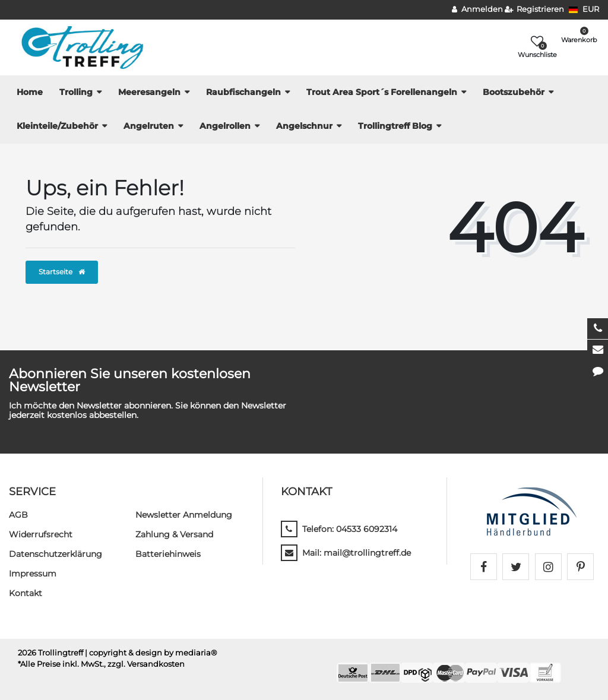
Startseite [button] (62, 272)
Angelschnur (304, 126)
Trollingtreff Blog (395, 126)
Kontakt (26, 593)
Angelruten (149, 126)
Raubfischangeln (243, 92)
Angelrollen (225, 126)
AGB (18, 515)
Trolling (76, 92)
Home (30, 92)
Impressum (33, 574)
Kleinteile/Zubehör (57, 126)
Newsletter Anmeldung (184, 515)
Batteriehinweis (168, 554)
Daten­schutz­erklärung (56, 554)
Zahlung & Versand (174, 534)
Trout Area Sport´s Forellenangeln (382, 92)
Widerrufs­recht (41, 534)
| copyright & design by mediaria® (151, 653)
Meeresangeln (149, 92)
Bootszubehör (514, 92)
